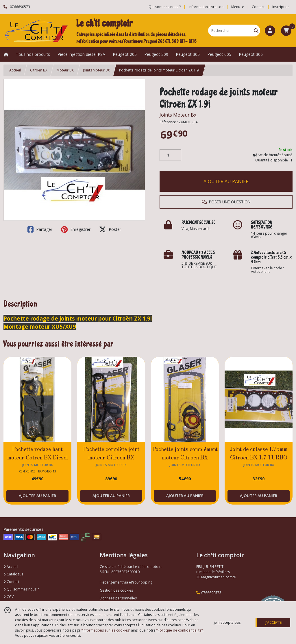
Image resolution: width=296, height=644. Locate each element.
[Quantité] (170, 155)
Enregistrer (76, 229)
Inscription (281, 7)
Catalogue (13, 574)
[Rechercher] (256, 31)
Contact (258, 7)
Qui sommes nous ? (21, 589)
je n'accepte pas (227, 622)
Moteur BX (65, 70)
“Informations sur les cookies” (106, 630)
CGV (9, 597)
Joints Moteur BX (96, 70)
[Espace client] (270, 31)
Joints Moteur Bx (178, 115)
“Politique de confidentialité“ (180, 630)
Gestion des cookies (116, 590)
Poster (110, 229)
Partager (40, 229)
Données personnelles (118, 598)
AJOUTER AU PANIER (226, 181)
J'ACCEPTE (273, 622)
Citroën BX (39, 70)
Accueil (15, 70)
